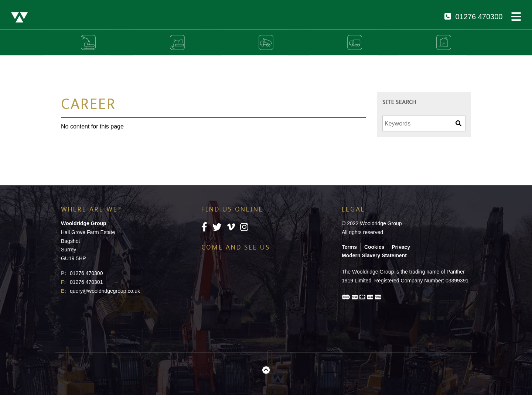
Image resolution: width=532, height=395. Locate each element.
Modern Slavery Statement (374, 255)
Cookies (374, 247)
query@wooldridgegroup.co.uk (105, 291)
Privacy (401, 247)
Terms (349, 247)
